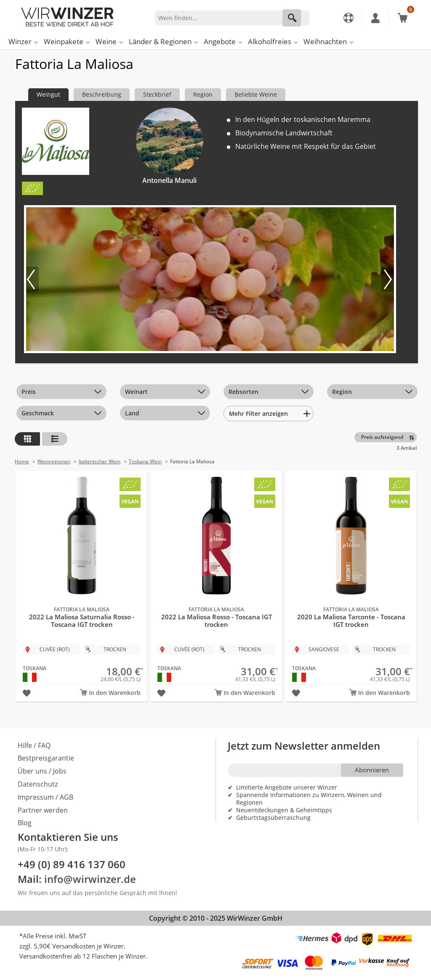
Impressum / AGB (45, 797)
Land (132, 413)
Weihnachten (325, 41)
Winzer (20, 41)
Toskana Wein (145, 461)
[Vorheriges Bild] (32, 279)
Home (22, 461)
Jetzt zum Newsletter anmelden (304, 746)
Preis (29, 392)
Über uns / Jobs (42, 771)
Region (342, 392)
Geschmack (38, 413)
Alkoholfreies (270, 41)
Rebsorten (243, 392)
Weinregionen (54, 461)
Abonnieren (372, 770)
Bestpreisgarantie (46, 758)
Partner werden (43, 810)
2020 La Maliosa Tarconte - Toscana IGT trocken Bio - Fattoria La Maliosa (351, 577)
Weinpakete (64, 41)
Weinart (136, 392)
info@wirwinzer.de (90, 879)
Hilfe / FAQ (34, 745)
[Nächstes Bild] (387, 279)
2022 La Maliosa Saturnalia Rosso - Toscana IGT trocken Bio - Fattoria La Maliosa (82, 577)
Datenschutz (38, 784)
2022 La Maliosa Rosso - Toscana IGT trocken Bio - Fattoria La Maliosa (216, 577)
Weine (106, 41)
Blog (25, 823)
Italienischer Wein (100, 461)
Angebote (220, 41)
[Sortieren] (387, 437)
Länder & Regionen (160, 41)
